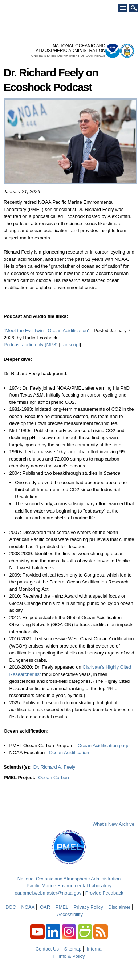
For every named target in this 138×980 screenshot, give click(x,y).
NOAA (28, 907)
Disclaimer (119, 907)
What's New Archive (113, 824)
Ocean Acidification (69, 752)
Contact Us (47, 949)
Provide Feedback (104, 893)
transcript (70, 345)
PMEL (62, 907)
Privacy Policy (88, 907)
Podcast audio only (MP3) (31, 345)
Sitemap (73, 949)
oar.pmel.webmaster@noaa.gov (48, 893)
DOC (11, 907)
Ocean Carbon (54, 778)
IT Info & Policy (69, 956)
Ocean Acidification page (104, 746)
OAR (45, 907)
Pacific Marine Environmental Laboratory (69, 886)
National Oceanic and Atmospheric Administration (69, 879)
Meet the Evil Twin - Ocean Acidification (47, 330)
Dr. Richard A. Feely (54, 767)
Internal (95, 949)
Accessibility (70, 914)
